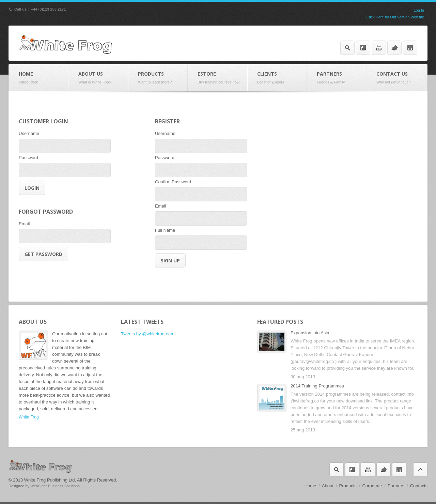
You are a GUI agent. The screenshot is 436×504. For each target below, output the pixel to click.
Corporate (372, 486)
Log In (419, 10)
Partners (337, 78)
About (328, 486)
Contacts (419, 486)
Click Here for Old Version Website (395, 17)
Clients (277, 78)
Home (39, 78)
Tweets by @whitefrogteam (148, 334)
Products (158, 78)
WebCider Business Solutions (55, 486)
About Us (98, 78)
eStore (217, 78)
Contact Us (397, 78)
